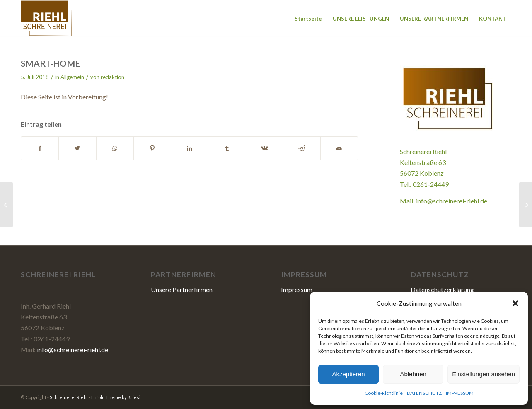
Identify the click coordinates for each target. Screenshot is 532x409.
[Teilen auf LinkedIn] (190, 148)
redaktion (112, 77)
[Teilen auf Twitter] (77, 148)
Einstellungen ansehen (484, 374)
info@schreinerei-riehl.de (452, 201)
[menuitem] (308, 19)
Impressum (297, 289)
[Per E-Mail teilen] (339, 148)
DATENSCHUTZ (424, 393)
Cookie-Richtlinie (384, 393)
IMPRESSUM (460, 393)
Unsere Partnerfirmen (182, 289)
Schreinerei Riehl (69, 397)
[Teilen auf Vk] (265, 148)
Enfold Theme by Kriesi (116, 397)
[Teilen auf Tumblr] (227, 148)
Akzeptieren (348, 374)
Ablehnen (413, 374)
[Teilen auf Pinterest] (152, 148)
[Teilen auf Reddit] (302, 148)
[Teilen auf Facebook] (40, 148)
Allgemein (72, 77)
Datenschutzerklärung (442, 289)
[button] (515, 303)
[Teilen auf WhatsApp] (115, 148)
